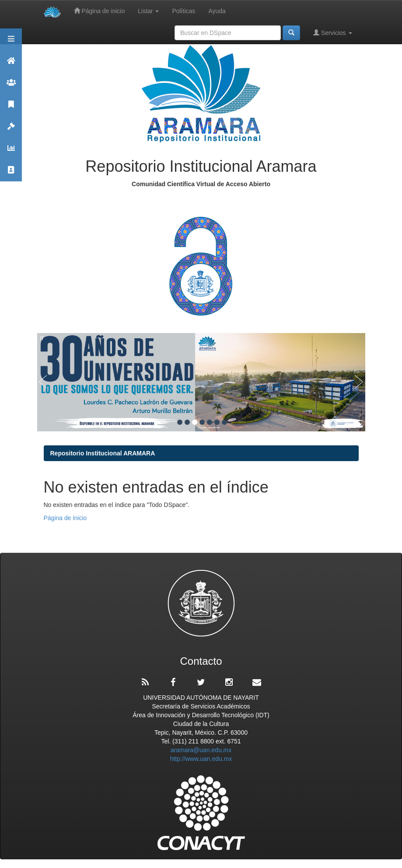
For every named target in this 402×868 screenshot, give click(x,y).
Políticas (184, 11)
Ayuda (217, 11)
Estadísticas (11, 152)
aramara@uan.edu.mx (201, 750)
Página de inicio (100, 11)
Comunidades (11, 86)
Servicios (333, 33)
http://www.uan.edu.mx (201, 759)
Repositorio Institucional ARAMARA (103, 453)
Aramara (11, 64)
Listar (148, 11)
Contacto (11, 174)
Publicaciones (11, 108)
